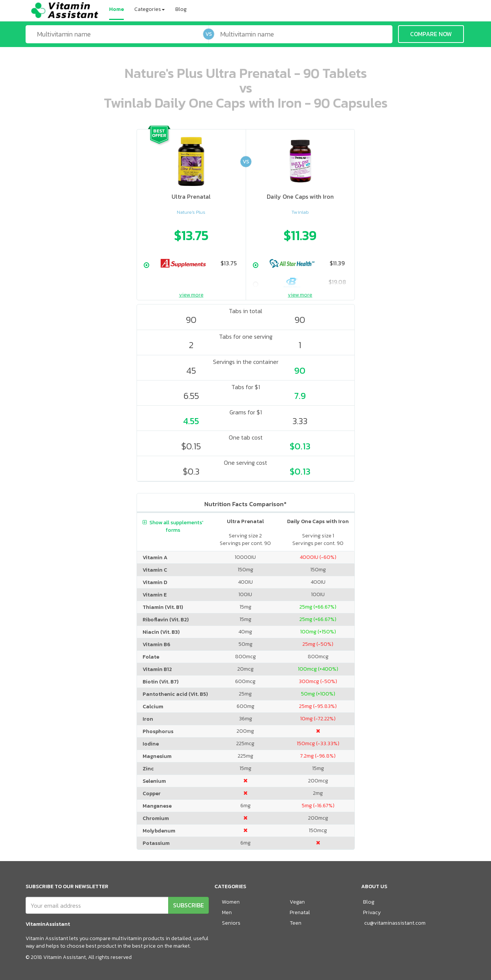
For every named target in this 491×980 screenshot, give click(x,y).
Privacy (372, 912)
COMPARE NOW (431, 34)
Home (116, 9)
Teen (296, 923)
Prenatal (300, 912)
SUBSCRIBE (188, 905)
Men (227, 912)
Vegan (297, 902)
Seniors (231, 923)
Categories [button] (150, 9)
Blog (181, 9)
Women (231, 902)
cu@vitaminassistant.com (395, 923)
